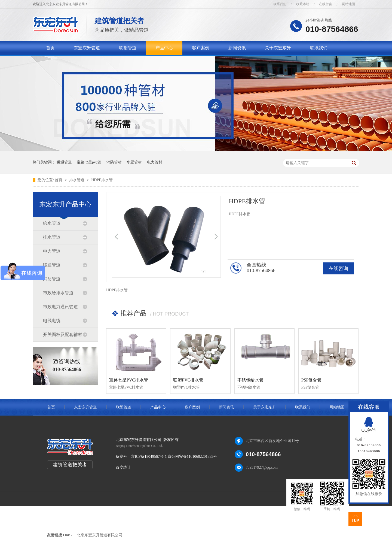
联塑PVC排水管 (188, 380)
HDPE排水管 (102, 180)
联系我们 (280, 4)
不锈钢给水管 (250, 380)
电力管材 (155, 162)
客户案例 (201, 48)
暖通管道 (64, 162)
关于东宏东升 (278, 48)
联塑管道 (128, 48)
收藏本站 (303, 4)
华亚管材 (134, 162)
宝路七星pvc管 (89, 162)
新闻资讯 (237, 48)
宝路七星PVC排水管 (129, 380)
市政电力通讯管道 (60, 307)
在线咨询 (338, 268)
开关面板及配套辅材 (63, 334)
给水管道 (52, 223)
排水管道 (77, 180)
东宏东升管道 (87, 48)
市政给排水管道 (58, 293)
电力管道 (52, 251)
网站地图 (348, 4)
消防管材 (114, 162)
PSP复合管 (312, 380)
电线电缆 (52, 321)
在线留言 (326, 4)
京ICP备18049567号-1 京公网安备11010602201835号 (174, 457)
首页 (50, 48)
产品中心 (164, 48)
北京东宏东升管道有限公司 (100, 535)
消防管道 (52, 279)
